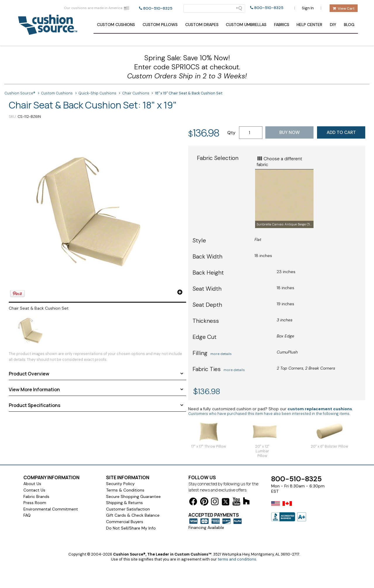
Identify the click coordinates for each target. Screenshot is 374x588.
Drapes (202, 25)
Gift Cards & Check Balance (133, 515)
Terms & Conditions (125, 490)
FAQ (27, 515)
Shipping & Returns (124, 503)
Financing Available (206, 527)
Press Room (35, 503)
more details (221, 354)
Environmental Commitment (51, 509)
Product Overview (29, 374)
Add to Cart (341, 132)
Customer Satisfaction (128, 509)
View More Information (34, 389)
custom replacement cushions (320, 409)
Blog (349, 25)
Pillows (160, 25)
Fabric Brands (36, 496)
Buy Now (290, 132)
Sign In (308, 8)
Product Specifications (35, 405)
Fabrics (282, 25)
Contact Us (34, 490)
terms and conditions (237, 559)
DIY (333, 25)
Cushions (116, 25)
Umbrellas (246, 25)
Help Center (309, 25)
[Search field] (214, 8)
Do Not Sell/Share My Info (131, 528)
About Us (32, 484)
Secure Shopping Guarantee (133, 496)
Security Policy (120, 484)
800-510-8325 (158, 8)
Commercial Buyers (125, 522)
